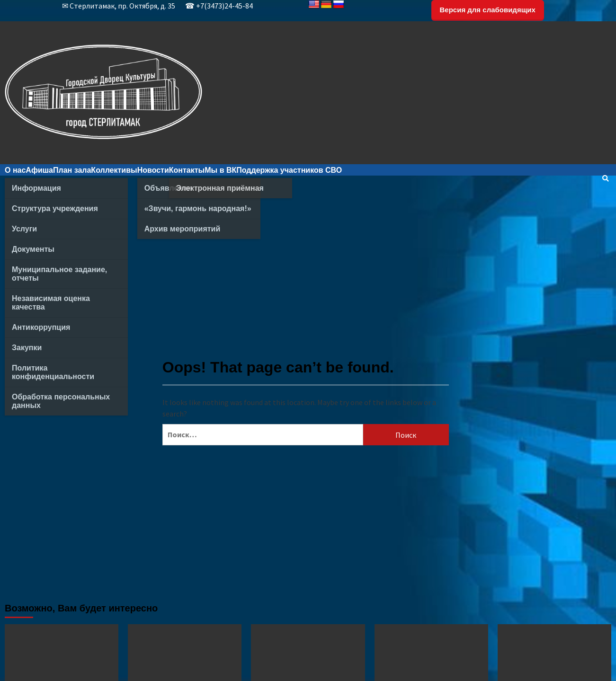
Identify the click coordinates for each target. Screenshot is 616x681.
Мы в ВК (220, 170)
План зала (72, 170)
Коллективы (114, 170)
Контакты (187, 170)
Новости (153, 170)
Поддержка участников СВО (289, 170)
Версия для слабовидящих (488, 10)
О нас (15, 170)
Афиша (39, 170)
